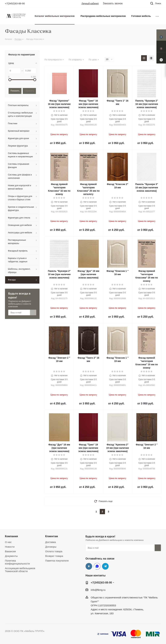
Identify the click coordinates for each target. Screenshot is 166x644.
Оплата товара (54, 551)
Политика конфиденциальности (17, 562)
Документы (11, 556)
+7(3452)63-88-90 (15, 3)
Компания (11, 536)
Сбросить (29, 91)
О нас (8, 542)
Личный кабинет (90, 3)
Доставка (50, 542)
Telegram (105, 566)
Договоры (51, 547)
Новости (10, 547)
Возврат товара (54, 556)
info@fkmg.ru (98, 590)
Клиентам (52, 536)
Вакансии (10, 551)
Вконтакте (89, 566)
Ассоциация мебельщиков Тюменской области (20, 570)
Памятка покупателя (57, 561)
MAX (97, 566)
